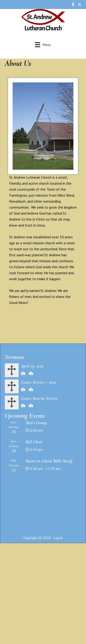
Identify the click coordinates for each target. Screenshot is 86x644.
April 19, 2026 (32, 366)
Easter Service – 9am (39, 382)
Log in (58, 538)
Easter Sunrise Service (39, 398)
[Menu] (43, 45)
